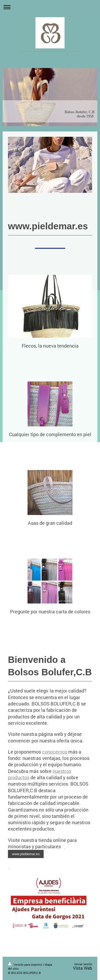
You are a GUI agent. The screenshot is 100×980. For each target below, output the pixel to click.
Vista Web (83, 968)
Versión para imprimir (26, 965)
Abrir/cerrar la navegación (50, 7)
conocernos (55, 752)
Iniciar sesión (83, 964)
